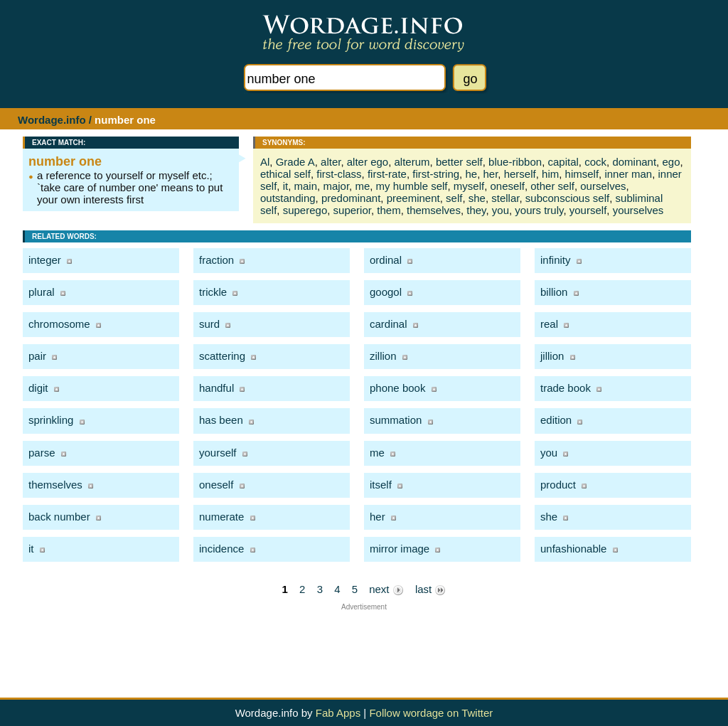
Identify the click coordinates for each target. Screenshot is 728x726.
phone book (397, 388)
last (431, 589)
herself (520, 174)
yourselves (638, 210)
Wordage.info (52, 120)
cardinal (389, 324)
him (550, 174)
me (362, 186)
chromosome (59, 324)
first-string (436, 174)
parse (42, 453)
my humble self (412, 186)
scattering (222, 356)
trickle (213, 292)
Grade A (295, 162)
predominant (351, 198)
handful (216, 388)
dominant (634, 162)
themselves (434, 210)
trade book (566, 388)
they (476, 210)
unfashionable (573, 549)
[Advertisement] (364, 643)
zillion (383, 356)
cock (595, 162)
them (389, 210)
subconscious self (567, 198)
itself (381, 485)
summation (396, 420)
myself (469, 186)
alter (331, 162)
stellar (505, 198)
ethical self (285, 174)
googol (386, 292)
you (500, 210)
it (286, 186)
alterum (412, 162)
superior (352, 210)
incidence (221, 549)
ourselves (603, 186)
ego (671, 162)
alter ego (368, 162)
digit (38, 388)
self (454, 198)
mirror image (400, 549)
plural (42, 292)
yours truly (539, 210)
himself (582, 174)
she (477, 198)
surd (209, 324)
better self (459, 162)
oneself (508, 186)
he (471, 174)
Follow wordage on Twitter (431, 713)
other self (552, 186)
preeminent (413, 198)
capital (563, 162)
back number (59, 517)
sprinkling (51, 420)
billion (554, 292)
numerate (221, 517)
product (558, 485)
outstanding (288, 198)
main (306, 186)
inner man (628, 174)
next (386, 589)
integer (45, 260)
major (336, 186)
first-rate (387, 174)
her (490, 174)
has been (221, 420)
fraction (216, 260)
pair (37, 356)
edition (556, 420)
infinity (556, 260)
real (549, 324)
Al (265, 162)
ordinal (386, 260)
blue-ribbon (515, 162)
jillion (552, 356)
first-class (339, 174)
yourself (588, 210)
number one (65, 161)
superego (305, 210)
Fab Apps (338, 713)
